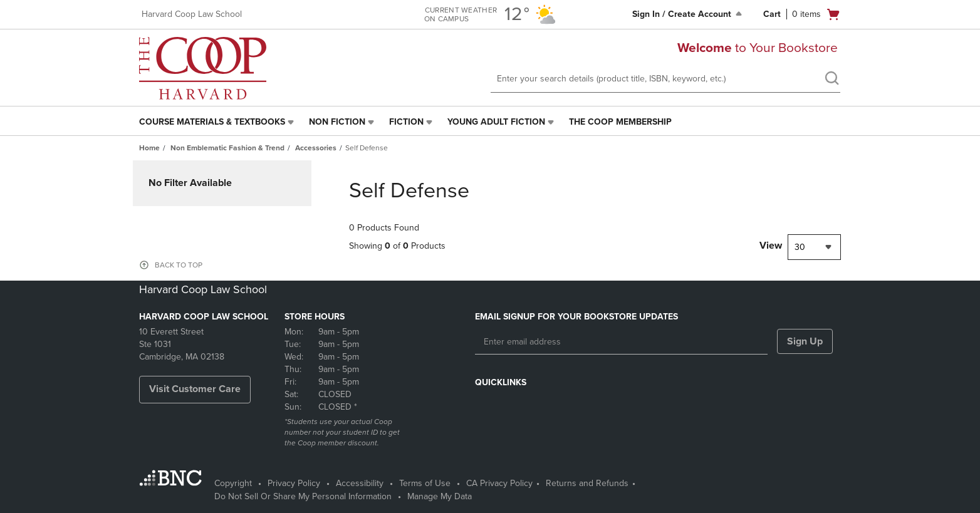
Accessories (316, 148)
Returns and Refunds (587, 483)
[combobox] (814, 247)
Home (149, 148)
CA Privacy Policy (499, 483)
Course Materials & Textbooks (212, 122)
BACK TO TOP (179, 265)
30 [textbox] (800, 247)
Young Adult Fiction (496, 122)
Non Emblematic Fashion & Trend (227, 148)
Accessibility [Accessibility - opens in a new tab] (360, 483)
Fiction (406, 122)
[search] (831, 80)
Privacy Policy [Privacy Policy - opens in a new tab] (294, 483)
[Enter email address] (621, 342)
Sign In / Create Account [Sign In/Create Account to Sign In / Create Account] (688, 14)
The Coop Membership (620, 122)
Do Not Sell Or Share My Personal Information (303, 496)
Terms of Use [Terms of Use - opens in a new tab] (425, 483)
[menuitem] (218, 122)
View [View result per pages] (771, 246)
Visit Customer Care (195, 389)
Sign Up (805, 341)
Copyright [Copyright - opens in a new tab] (233, 483)
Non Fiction (337, 122)
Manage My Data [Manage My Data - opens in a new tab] (440, 496)
